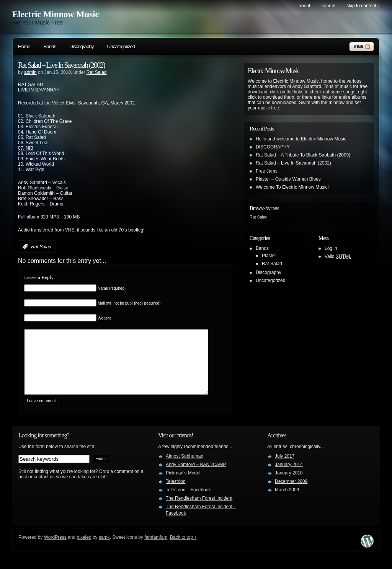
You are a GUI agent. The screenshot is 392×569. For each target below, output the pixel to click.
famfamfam (156, 549)
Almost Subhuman (185, 468)
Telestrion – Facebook (188, 501)
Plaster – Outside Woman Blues (288, 179)
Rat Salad (97, 72)
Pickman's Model (183, 484)
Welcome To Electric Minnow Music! (292, 187)
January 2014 (289, 476)
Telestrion (176, 493)
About (304, 6)
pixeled (84, 549)
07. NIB (26, 148)
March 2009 (287, 501)
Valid (338, 256)
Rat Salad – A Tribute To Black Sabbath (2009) (303, 155)
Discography (81, 46)
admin (30, 72)
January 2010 (289, 484)
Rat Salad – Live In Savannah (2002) (61, 65)
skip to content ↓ (363, 6)
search (328, 6)
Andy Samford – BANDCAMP (196, 476)
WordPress (55, 549)
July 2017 (285, 468)
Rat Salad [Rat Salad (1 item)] (259, 217)
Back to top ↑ (183, 549)
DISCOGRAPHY (273, 147)
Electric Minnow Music (56, 14)
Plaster (269, 256)
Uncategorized (121, 46)
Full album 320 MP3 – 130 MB (49, 217)
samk (104, 549)
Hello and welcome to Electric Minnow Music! (302, 139)
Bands (50, 46)
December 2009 (291, 493)
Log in (331, 248)
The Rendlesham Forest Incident (199, 510)
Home (24, 46)
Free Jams (267, 171)
